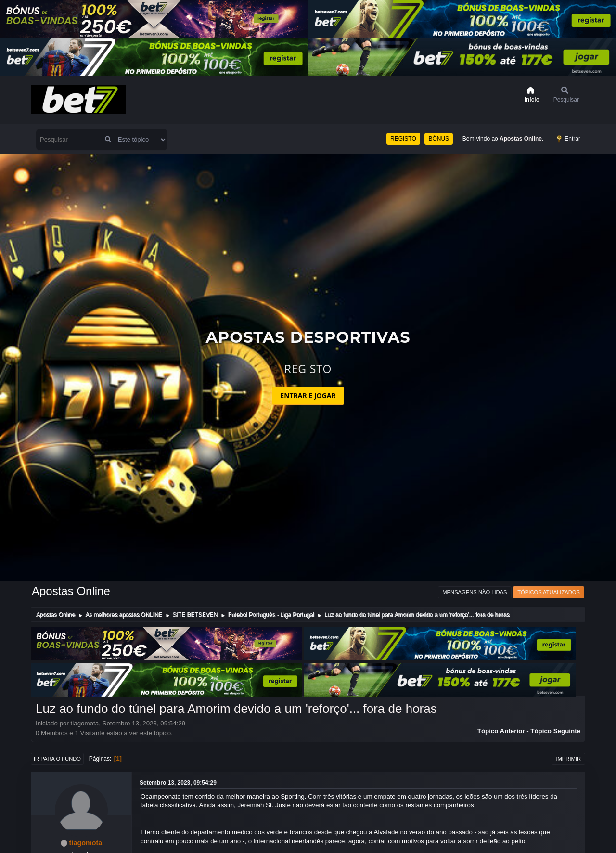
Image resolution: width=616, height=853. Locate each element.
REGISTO (403, 139)
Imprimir (568, 759)
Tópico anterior (501, 731)
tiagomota (86, 843)
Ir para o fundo (57, 759)
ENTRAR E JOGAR (308, 395)
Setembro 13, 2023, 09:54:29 (178, 783)
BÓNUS (439, 139)
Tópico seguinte (555, 731)
